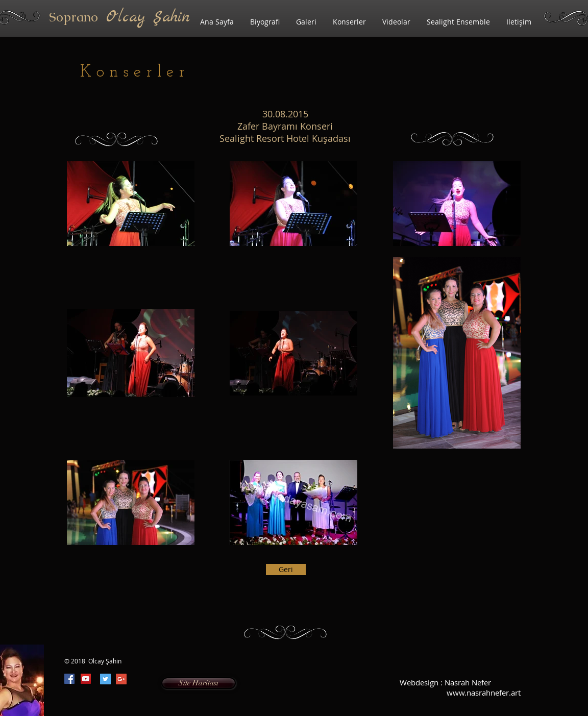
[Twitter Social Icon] (105, 679)
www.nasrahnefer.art (484, 693)
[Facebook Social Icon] (69, 679)
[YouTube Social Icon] (86, 679)
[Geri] (286, 570)
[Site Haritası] (199, 683)
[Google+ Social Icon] (121, 679)
